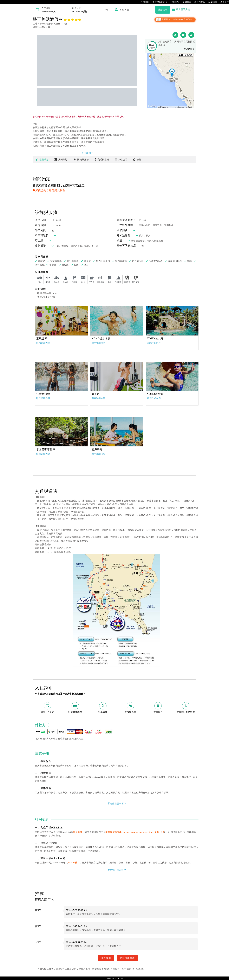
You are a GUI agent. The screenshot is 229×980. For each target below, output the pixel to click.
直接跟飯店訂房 (159, 2)
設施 (81, 160)
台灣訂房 (143, 2)
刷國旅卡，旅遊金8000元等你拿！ (175, 19)
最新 (42, 160)
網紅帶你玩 (198, 2)
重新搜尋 (163, 10)
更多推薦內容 (127, 958)
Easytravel (119, 978)
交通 (102, 160)
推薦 (137, 160)
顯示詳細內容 (43, 343)
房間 (61, 160)
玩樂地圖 (211, 2)
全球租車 (185, 2)
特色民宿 (174, 2)
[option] (61, 321)
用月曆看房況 (181, 9)
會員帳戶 (223, 2)
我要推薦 (106, 958)
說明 (121, 160)
